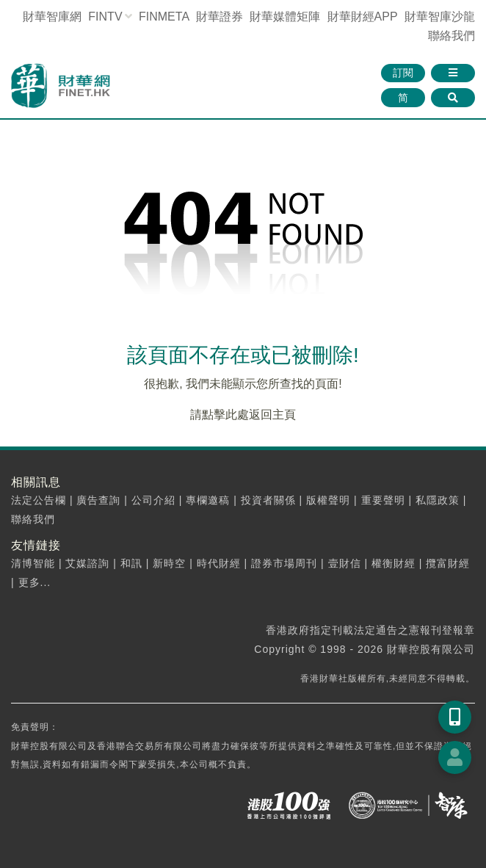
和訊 (131, 563)
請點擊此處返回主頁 (243, 415)
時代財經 (219, 563)
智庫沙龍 (440, 17)
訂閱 (403, 73)
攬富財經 (448, 563)
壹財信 (345, 563)
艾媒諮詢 (87, 563)
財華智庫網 (52, 17)
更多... (35, 582)
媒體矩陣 (285, 17)
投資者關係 (268, 500)
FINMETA (164, 17)
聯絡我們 (451, 36)
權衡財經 (393, 563)
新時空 (169, 563)
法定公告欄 (39, 500)
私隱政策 (438, 500)
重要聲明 (383, 500)
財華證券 (220, 17)
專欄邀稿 (208, 500)
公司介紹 (153, 500)
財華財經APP (363, 17)
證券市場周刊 (284, 563)
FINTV (105, 17)
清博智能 (33, 563)
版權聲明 (328, 500)
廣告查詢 (98, 500)
